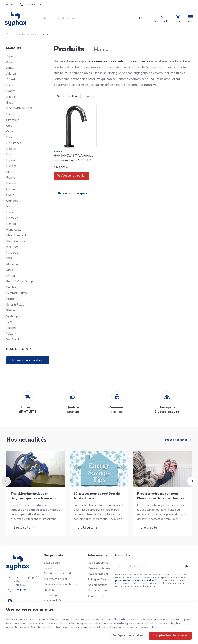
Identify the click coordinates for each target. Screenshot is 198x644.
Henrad (11, 224)
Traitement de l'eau (56, 579)
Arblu (10, 68)
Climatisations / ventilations (61, 584)
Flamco (11, 183)
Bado (10, 85)
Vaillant (11, 334)
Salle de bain (52, 563)
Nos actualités (26, 440)
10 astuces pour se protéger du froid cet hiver (97, 496)
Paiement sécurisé (99, 568)
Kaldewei (12, 253)
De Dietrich (14, 143)
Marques (14, 48)
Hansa (10, 207)
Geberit (11, 189)
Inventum (12, 247)
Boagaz (11, 97)
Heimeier (12, 218)
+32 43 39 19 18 (24, 590)
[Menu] (191, 19)
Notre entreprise (98, 563)
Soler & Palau (15, 305)
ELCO (10, 172)
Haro (9, 212)
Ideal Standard (16, 235)
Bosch (10, 103)
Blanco (11, 91)
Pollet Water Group (20, 282)
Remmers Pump (17, 293)
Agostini (12, 56)
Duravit (11, 160)
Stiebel (11, 310)
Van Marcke (14, 339)
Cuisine (48, 568)
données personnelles (82, 627)
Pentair (11, 276)
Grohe (10, 195)
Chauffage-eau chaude (58, 574)
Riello (10, 299)
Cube (10, 131)
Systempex (14, 316)
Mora (10, 270)
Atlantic (12, 79)
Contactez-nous (98, 596)
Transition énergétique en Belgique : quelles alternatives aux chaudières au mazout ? (33, 496)
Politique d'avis (97, 580)
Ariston (11, 74)
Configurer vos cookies (128, 636)
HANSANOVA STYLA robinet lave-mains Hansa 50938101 (73, 158)
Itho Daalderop (16, 241)
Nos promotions (98, 585)
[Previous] (6, 481)
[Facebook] (10, 601)
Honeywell (14, 230)
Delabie (11, 149)
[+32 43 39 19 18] (31, 5)
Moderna (12, 264)
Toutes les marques (25, 34)
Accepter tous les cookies (170, 636)
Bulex (10, 114)
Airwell (11, 62)
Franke (11, 178)
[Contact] (9, 5)
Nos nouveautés (98, 590)
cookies (158, 619)
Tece (9, 322)
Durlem (11, 166)
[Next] (192, 481)
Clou (9, 126)
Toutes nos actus (176, 440)
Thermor (12, 328)
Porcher (11, 287)
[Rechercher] (141, 19)
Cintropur (12, 120)
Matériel (49, 590)
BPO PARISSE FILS (19, 108)
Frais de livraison (98, 574)
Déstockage (51, 595)
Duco (10, 154)
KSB (9, 258)
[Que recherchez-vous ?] (90, 19)
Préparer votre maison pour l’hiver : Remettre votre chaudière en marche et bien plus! (162, 496)
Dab (9, 137)
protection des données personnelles (135, 580)
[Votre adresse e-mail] (154, 566)
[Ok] (187, 566)
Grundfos (12, 201)
